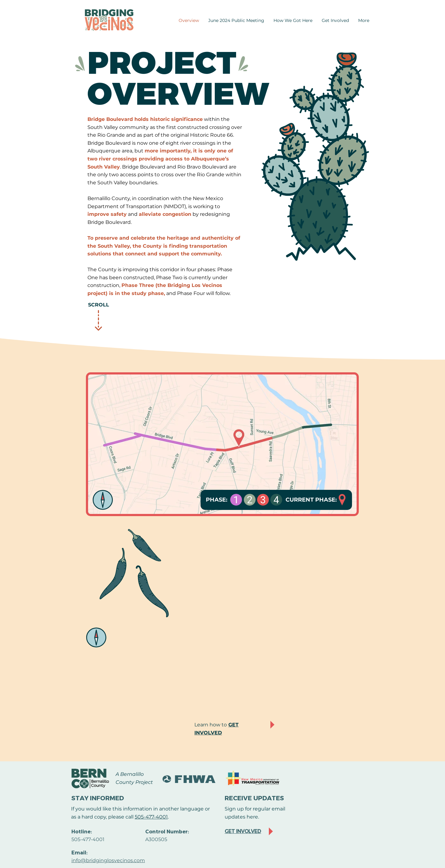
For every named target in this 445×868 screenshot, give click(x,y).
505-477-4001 (151, 817)
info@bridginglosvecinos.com (108, 860)
